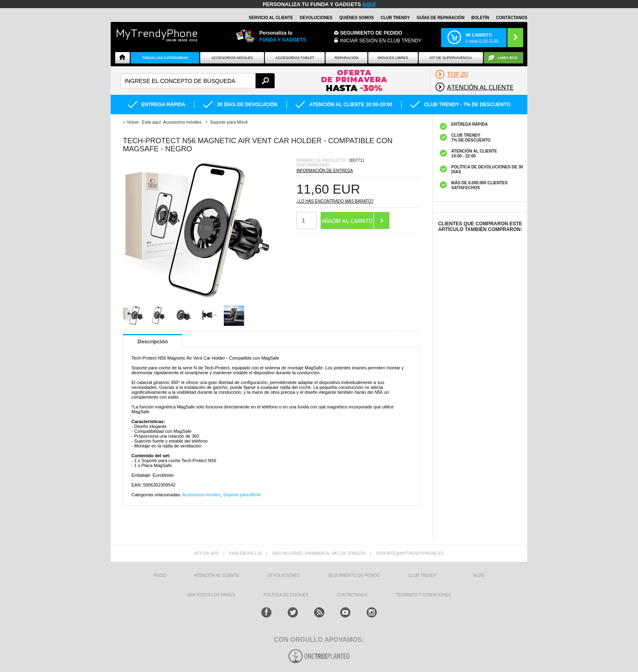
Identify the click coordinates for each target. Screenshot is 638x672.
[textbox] (198, 81)
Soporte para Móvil (242, 495)
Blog (479, 575)
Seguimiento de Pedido (371, 33)
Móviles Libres (393, 58)
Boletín (480, 18)
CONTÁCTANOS (512, 18)
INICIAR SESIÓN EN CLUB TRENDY (381, 41)
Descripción (153, 341)
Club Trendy (395, 18)
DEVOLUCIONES (316, 18)
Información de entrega (324, 171)
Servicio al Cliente (271, 18)
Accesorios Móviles (232, 58)
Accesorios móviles (201, 495)
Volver (133, 122)
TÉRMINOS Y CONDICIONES (423, 595)
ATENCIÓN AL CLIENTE (216, 575)
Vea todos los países (211, 595)
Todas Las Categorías (165, 58)
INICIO (160, 575)
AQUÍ (369, 4)
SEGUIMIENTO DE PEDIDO (354, 575)
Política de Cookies (286, 595)
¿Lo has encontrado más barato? (335, 201)
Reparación (346, 58)
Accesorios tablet (295, 58)
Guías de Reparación (441, 18)
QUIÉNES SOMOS (357, 18)
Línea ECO (508, 58)
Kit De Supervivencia (451, 58)
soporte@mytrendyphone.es (410, 553)
